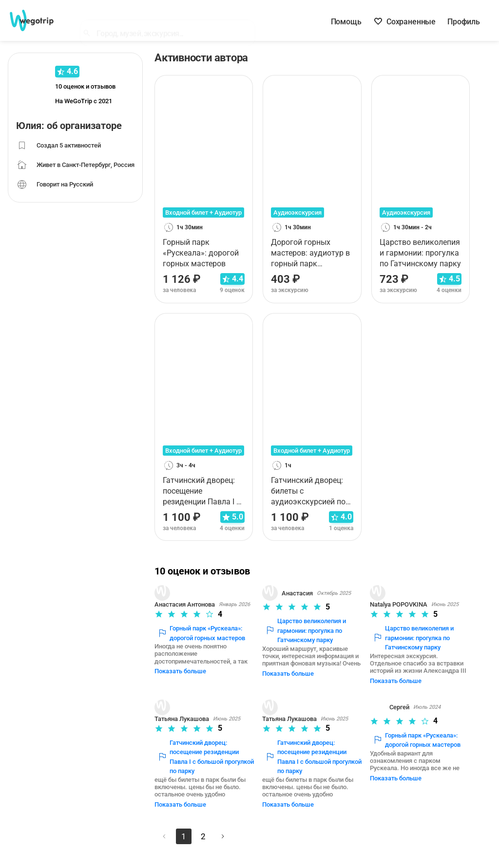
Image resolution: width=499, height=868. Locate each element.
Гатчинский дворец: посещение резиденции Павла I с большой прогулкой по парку (202, 750)
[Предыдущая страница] (168, 822)
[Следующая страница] (226, 822)
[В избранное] (242, 86)
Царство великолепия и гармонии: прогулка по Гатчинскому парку (309, 630)
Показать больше (184, 664)
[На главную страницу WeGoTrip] (38, 20)
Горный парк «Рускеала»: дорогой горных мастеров (205, 633)
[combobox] (172, 22)
